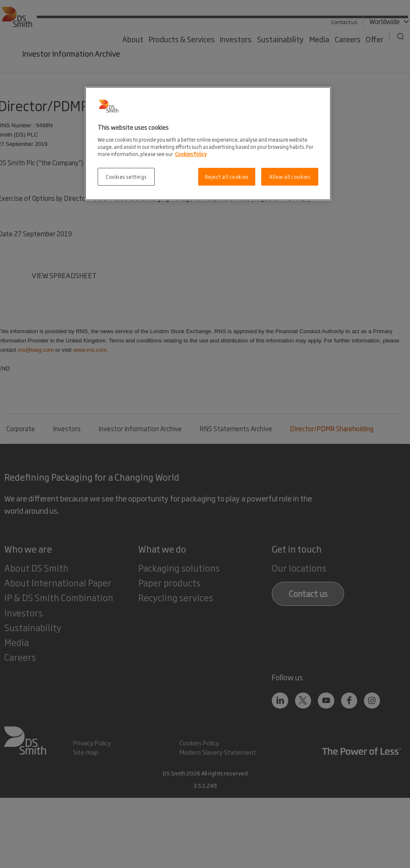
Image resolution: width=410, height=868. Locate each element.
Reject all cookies (227, 177)
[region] (208, 144)
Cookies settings (126, 177)
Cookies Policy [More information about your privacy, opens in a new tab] (191, 154)
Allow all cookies (290, 177)
